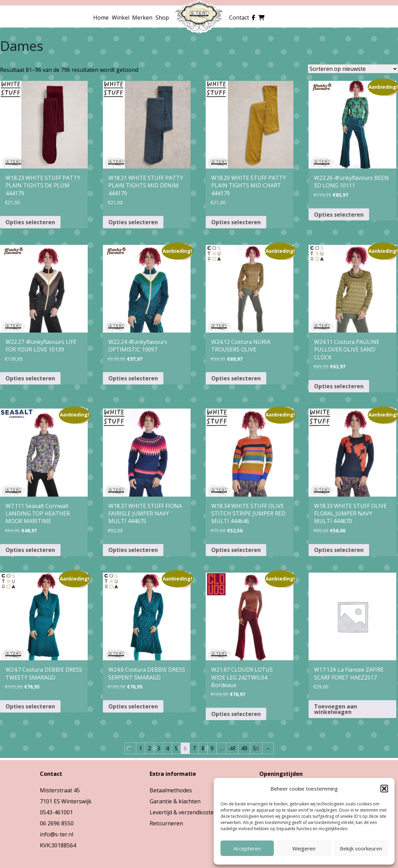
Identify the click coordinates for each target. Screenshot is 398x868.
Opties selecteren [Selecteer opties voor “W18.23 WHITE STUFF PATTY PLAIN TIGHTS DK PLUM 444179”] (30, 222)
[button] (384, 789)
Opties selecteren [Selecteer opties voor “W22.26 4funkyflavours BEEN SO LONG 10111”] (339, 215)
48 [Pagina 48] (232, 748)
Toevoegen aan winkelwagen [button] (336, 709)
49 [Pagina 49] (244, 748)
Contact (239, 18)
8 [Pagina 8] (203, 748)
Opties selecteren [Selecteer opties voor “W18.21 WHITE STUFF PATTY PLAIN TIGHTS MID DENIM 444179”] (133, 222)
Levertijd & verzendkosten (183, 812)
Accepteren (247, 848)
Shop (162, 18)
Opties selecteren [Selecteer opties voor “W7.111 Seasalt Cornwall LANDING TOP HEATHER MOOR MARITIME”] (30, 550)
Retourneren (166, 823)
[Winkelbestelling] (353, 69)
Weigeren (304, 848)
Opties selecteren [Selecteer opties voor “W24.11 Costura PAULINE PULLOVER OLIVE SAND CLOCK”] (339, 386)
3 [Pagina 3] (158, 748)
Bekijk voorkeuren (361, 848)
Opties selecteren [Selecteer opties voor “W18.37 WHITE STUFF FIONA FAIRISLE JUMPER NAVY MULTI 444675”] (133, 550)
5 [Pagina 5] (176, 748)
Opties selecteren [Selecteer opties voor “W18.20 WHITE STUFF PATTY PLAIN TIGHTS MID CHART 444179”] (236, 222)
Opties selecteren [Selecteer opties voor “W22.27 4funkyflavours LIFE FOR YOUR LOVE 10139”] (30, 378)
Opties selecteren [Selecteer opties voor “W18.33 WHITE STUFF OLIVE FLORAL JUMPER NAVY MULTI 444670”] (339, 550)
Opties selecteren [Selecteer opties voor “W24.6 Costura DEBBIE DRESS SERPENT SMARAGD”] (133, 706)
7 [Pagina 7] (194, 748)
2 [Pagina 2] (149, 748)
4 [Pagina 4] (167, 748)
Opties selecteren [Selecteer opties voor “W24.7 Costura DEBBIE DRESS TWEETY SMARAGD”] (30, 706)
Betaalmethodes (171, 790)
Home (101, 18)
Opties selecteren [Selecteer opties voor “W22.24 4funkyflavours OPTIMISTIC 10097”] (133, 378)
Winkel (121, 18)
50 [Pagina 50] (256, 748)
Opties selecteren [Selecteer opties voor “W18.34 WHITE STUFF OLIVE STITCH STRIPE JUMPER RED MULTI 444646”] (236, 550)
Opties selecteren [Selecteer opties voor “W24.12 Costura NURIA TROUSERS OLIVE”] (236, 378)
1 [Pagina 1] (141, 748)
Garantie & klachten (175, 801)
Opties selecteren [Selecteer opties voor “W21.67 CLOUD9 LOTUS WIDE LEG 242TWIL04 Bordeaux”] (236, 714)
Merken (142, 18)
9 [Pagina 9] (212, 748)
